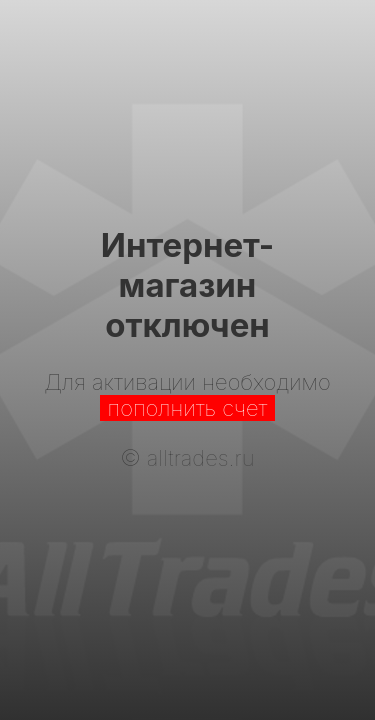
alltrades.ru (201, 458)
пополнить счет (188, 408)
